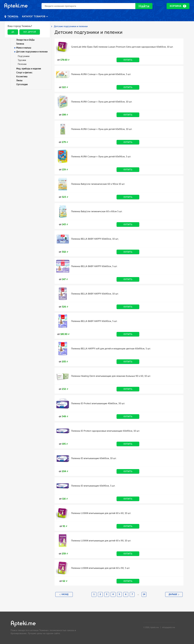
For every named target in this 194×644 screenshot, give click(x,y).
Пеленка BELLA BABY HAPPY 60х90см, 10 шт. (95, 294)
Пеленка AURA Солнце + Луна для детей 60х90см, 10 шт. (102, 129)
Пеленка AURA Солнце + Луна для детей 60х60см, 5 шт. (101, 74)
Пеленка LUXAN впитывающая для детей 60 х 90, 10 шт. (101, 541)
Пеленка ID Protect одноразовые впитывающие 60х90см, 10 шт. (105, 431)
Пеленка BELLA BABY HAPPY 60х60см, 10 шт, (95, 239)
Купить (128, 60)
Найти (144, 6)
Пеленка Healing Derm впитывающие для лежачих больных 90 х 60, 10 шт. (111, 376)
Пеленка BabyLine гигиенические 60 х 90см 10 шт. (98, 184)
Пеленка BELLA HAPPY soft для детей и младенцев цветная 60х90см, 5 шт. (111, 349)
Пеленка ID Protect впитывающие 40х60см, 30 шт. (98, 403)
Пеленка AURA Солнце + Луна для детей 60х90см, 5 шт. (101, 157)
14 (144, 594)
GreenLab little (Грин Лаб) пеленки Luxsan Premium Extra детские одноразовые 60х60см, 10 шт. (122, 47)
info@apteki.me (169, 627)
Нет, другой (30, 32)
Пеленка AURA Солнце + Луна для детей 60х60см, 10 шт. (102, 102)
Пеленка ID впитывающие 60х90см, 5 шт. (93, 486)
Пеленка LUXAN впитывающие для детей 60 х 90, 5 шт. (101, 568)
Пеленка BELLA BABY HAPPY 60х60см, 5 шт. (94, 266)
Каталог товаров (34, 17)
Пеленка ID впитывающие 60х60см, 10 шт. (94, 458)
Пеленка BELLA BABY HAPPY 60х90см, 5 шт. (94, 321)
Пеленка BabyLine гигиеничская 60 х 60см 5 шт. (97, 211)
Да (13, 32)
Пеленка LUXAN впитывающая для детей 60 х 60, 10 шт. (101, 513)
